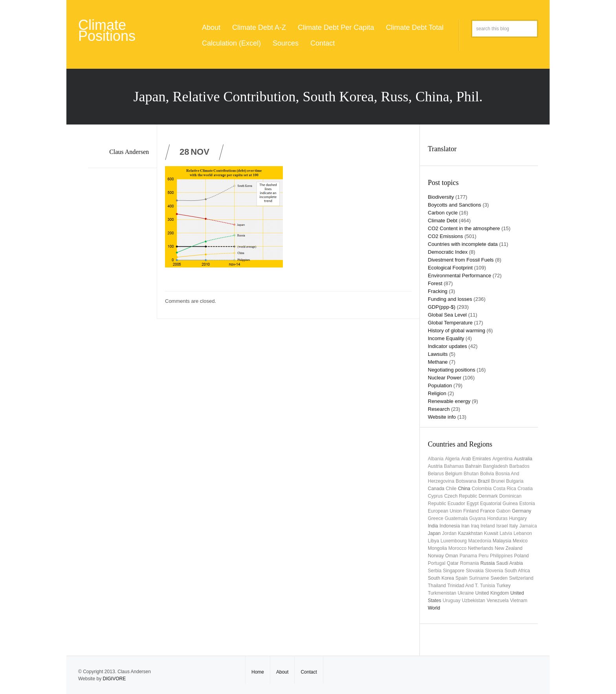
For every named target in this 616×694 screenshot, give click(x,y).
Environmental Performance (459, 276)
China (464, 489)
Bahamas (454, 466)
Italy (513, 526)
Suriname (479, 578)
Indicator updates (447, 346)
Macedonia (480, 541)
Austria (435, 466)
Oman (452, 556)
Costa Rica (505, 489)
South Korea (441, 578)
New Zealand (509, 548)
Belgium (454, 474)
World (434, 608)
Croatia (525, 489)
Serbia (435, 571)
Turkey (504, 586)
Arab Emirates (476, 459)
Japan (434, 533)
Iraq (475, 526)
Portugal (437, 563)
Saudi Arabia (510, 563)
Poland (522, 556)
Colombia (482, 489)
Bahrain (473, 466)
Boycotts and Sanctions (455, 205)
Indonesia (450, 526)
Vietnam (519, 601)
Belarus (436, 474)
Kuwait (491, 533)
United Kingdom (492, 593)
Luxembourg (454, 541)
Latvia (506, 533)
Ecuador (456, 504)
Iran (465, 526)
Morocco (457, 548)
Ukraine (466, 593)
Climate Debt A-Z (259, 27)
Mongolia (437, 548)
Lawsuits (438, 354)
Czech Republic (461, 496)
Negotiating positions (452, 370)
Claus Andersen (129, 152)
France (487, 511)
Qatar (453, 563)
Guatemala (456, 518)
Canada (436, 489)
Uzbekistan (474, 601)
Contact (323, 43)
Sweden (499, 578)
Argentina (502, 459)
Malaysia (502, 541)
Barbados (519, 466)
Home (258, 672)
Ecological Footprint (450, 268)
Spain (461, 578)
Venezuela (498, 601)
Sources (286, 43)
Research (439, 409)
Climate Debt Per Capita (336, 27)
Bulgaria (515, 481)
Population (440, 385)
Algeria (452, 459)
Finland (471, 511)
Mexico (520, 541)
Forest (435, 283)
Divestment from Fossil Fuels (461, 260)
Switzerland (521, 578)
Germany (522, 511)
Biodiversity (441, 197)
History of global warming (456, 331)
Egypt (473, 504)
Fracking (438, 291)
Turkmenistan (442, 593)
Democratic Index (448, 252)
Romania (469, 563)
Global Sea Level (447, 315)
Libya (434, 541)
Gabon (503, 511)
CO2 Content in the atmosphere (464, 228)
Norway (436, 556)
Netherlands (481, 548)
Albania (436, 459)
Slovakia (475, 571)
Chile (451, 489)
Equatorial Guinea (499, 504)
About (211, 27)
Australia (523, 459)
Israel (502, 526)
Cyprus (435, 496)
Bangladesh (495, 466)
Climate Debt (443, 221)
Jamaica (528, 526)
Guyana (477, 518)
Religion (437, 393)
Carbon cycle (443, 213)
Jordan (449, 533)
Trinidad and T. (463, 586)
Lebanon (523, 533)
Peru (483, 556)
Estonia (527, 504)
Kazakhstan (470, 533)
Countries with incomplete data (463, 244)
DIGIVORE (114, 679)
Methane (438, 362)
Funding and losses (450, 299)
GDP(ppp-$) (442, 307)
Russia (488, 563)
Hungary (518, 518)
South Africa (517, 571)
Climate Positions (107, 30)
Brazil (484, 481)
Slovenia (494, 571)
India (433, 526)
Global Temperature (450, 323)
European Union (445, 511)
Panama (468, 556)
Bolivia (487, 474)
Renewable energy (449, 401)
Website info (442, 417)
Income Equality (446, 338)
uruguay (452, 601)
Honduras (497, 518)
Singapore (454, 571)
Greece (435, 518)
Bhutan (471, 474)
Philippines (501, 556)
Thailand (437, 586)
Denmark (488, 496)
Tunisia (488, 586)
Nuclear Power (445, 378)
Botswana (466, 481)
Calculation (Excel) (231, 43)
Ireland (488, 526)
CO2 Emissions (445, 236)
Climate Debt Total (415, 27)
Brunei (498, 481)
